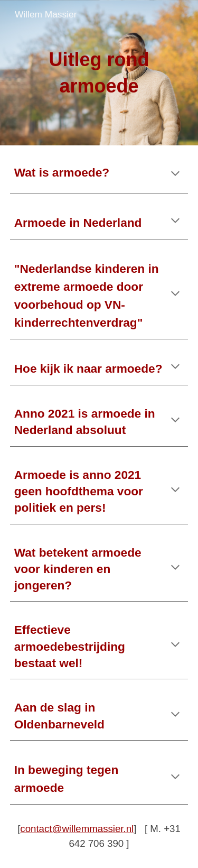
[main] (99, 73)
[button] (175, 174)
